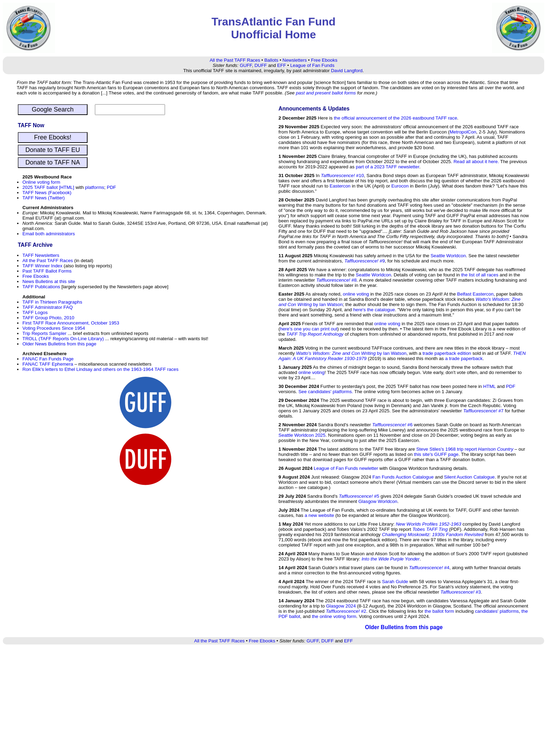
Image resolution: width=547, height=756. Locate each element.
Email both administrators (48, 234)
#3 (461, 592)
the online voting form (334, 616)
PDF (111, 187)
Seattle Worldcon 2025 (302, 435)
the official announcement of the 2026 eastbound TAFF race (395, 118)
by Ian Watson (351, 353)
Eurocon (400, 186)
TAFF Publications (41, 287)
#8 (336, 280)
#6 (392, 425)
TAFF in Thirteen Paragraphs (52, 302)
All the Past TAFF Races (235, 60)
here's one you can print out (309, 329)
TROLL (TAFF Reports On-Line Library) (63, 339)
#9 (365, 261)
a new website (319, 515)
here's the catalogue (374, 310)
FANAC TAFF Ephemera (48, 364)
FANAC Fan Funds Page (48, 359)
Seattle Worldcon (448, 256)
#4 (429, 568)
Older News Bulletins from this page (59, 344)
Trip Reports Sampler (44, 333)
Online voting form (41, 182)
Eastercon (340, 186)
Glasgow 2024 (341, 606)
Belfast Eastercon (475, 294)
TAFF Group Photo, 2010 (48, 318)
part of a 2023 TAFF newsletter (388, 167)
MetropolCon (463, 132)
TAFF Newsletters (41, 255)
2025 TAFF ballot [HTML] (48, 187)
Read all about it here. (476, 162)
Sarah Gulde (395, 582)
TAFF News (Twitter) (43, 198)
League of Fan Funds (312, 65)
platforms (95, 187)
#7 (484, 411)
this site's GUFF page (436, 454)
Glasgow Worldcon (378, 501)
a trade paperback (464, 358)
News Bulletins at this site (49, 281)
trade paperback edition (447, 353)
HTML (489, 386)
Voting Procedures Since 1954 (54, 328)
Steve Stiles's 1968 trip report (465, 449)
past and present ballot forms (326, 93)
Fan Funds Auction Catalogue (403, 477)
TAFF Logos (35, 312)
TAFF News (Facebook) (47, 193)
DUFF (261, 65)
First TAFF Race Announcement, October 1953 (71, 323)
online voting (356, 294)
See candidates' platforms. (326, 392)
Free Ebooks (324, 60)
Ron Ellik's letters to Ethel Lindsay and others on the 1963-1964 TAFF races (100, 369)
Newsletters (295, 60)
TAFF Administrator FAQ (47, 307)
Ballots (271, 60)
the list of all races (480, 275)
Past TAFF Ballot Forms (47, 271)
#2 (346, 611)
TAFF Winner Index (42, 266)
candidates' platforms (497, 611)
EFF (282, 65)
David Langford (347, 71)
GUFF (246, 65)
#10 (342, 175)
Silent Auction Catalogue (469, 477)
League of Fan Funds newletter (346, 468)
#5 (359, 496)
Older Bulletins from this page (404, 627)
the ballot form (439, 611)
